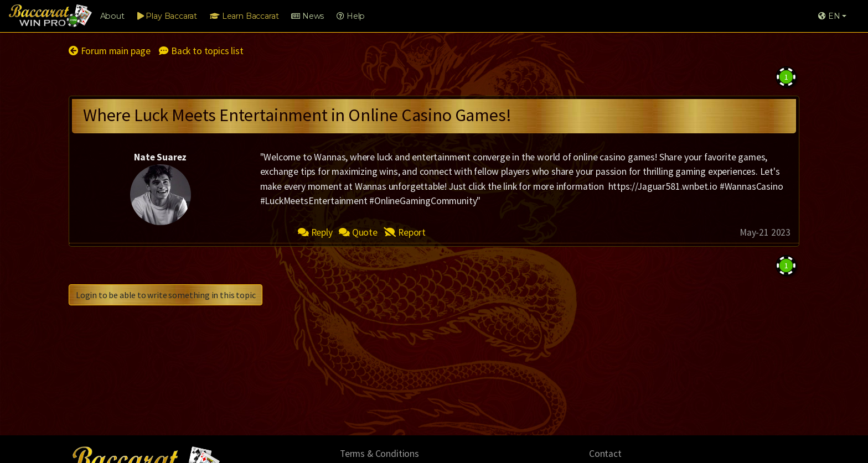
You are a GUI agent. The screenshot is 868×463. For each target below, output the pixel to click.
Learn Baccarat (244, 16)
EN (829, 16)
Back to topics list (201, 51)
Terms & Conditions (379, 454)
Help (351, 16)
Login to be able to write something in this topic (166, 295)
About (112, 16)
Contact (605, 454)
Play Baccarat (167, 16)
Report (405, 232)
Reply (315, 232)
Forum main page (110, 51)
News (308, 16)
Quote (358, 232)
